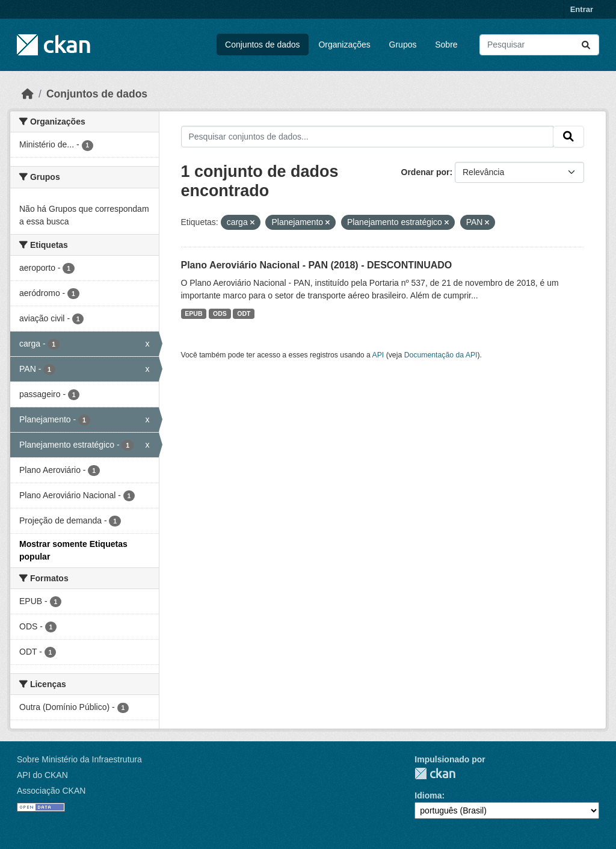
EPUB (193, 313)
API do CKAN (42, 775)
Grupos (403, 45)
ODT (244, 313)
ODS (220, 313)
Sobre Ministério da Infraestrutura (79, 759)
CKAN (435, 773)
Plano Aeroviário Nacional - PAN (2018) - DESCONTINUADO (317, 265)
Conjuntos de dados (263, 45)
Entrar (582, 9)
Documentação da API (441, 355)
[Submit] (586, 45)
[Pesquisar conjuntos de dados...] (539, 45)
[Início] (28, 94)
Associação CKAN (51, 791)
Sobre (446, 45)
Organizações (344, 45)
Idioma (428, 795)
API (378, 355)
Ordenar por (426, 172)
